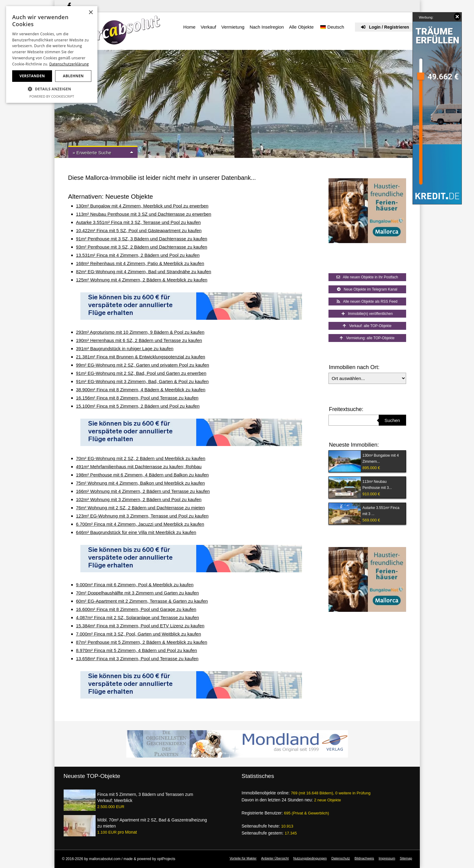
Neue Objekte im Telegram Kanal (367, 289)
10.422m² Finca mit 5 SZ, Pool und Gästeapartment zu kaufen (139, 230)
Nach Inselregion (267, 27)
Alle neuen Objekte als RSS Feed (367, 302)
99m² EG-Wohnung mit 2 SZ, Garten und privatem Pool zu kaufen (143, 365)
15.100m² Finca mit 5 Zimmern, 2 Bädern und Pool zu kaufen (138, 406)
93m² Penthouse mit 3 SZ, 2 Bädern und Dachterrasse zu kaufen (142, 247)
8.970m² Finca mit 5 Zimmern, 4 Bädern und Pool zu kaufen (137, 650)
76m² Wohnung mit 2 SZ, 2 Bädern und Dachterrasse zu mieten (140, 508)
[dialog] (52, 54)
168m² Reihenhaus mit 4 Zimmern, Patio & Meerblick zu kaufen (140, 263)
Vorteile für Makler (243, 858)
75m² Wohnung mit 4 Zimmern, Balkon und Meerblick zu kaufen (140, 483)
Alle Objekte (301, 27)
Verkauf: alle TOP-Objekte (367, 326)
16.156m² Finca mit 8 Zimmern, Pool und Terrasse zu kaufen (137, 398)
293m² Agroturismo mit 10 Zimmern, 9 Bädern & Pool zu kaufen (140, 332)
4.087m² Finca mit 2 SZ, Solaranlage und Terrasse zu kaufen (138, 617)
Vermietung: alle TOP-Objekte (367, 338)
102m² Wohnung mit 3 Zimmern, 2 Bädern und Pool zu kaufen (139, 499)
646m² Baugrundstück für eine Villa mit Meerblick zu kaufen (136, 532)
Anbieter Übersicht (275, 858)
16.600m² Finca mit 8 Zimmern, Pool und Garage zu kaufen (136, 609)
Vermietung (233, 27)
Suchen (392, 420)
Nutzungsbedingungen (310, 858)
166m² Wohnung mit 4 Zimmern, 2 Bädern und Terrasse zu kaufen (143, 491)
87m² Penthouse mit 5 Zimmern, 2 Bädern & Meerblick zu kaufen (142, 642)
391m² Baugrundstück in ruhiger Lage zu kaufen (125, 349)
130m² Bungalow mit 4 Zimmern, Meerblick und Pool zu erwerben (142, 206)
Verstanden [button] (32, 76)
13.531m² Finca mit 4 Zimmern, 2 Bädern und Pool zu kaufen (138, 255)
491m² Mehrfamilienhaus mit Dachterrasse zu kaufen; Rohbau (139, 467)
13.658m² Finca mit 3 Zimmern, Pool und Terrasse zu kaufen (137, 659)
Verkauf (208, 27)
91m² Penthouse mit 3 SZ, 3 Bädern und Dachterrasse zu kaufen (142, 239)
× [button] (91, 13)
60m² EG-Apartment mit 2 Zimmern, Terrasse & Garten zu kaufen (142, 601)
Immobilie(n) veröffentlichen (367, 314)
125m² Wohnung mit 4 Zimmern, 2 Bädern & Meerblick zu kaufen (142, 280)
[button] (52, 89)
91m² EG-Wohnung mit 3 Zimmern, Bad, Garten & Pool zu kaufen (142, 381)
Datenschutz (341, 858)
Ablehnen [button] (73, 76)
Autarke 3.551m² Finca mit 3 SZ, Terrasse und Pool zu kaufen (139, 222)
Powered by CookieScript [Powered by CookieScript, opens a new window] (52, 96)
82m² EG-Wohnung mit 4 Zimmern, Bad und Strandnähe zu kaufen (144, 272)
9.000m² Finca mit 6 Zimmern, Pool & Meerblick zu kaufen (135, 585)
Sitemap (406, 858)
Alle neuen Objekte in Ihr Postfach (367, 277)
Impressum (387, 858)
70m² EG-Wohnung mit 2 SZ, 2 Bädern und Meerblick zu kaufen (141, 458)
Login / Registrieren (385, 27)
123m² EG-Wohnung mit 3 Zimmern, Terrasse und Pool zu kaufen (142, 516)
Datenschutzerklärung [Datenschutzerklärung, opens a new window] (69, 64)
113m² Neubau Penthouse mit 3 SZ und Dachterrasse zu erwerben (144, 214)
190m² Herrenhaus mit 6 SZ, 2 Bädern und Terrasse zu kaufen (139, 340)
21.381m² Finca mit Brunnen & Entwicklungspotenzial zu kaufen (141, 357)
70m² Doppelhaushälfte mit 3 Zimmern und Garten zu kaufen (138, 593)
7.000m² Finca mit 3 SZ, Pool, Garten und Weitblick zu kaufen (139, 634)
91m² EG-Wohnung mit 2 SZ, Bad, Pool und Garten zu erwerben (141, 373)
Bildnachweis (364, 858)
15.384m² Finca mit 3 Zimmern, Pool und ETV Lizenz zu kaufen (140, 626)
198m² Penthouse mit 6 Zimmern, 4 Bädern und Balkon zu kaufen (142, 475)
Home (189, 27)
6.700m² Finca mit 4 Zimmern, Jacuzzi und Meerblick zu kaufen (140, 524)
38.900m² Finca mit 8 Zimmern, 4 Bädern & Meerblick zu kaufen (141, 390)
